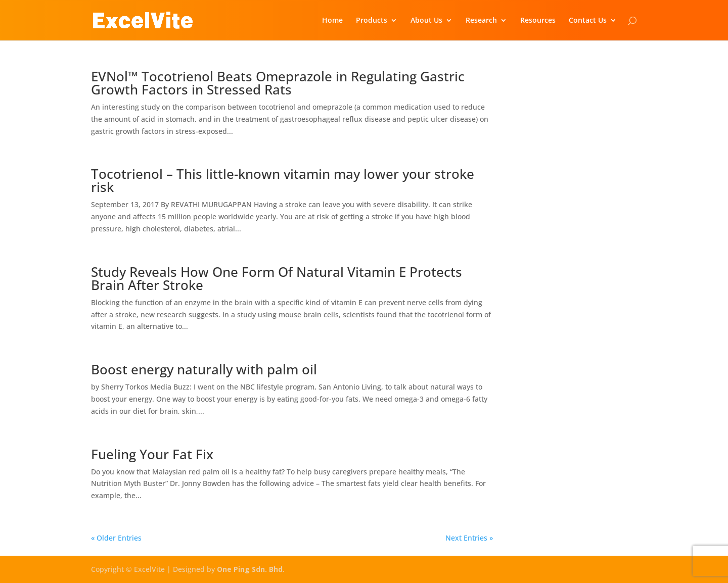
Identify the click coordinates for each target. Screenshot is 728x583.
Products (372, 21)
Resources (538, 21)
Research (481, 21)
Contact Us (588, 21)
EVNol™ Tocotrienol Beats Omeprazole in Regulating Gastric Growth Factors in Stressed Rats (278, 83)
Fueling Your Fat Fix (152, 454)
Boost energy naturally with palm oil (204, 369)
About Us (426, 21)
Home (332, 21)
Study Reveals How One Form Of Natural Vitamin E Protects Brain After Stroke (277, 278)
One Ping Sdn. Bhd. (251, 569)
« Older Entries (116, 538)
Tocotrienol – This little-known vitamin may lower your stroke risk (283, 180)
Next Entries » (469, 538)
